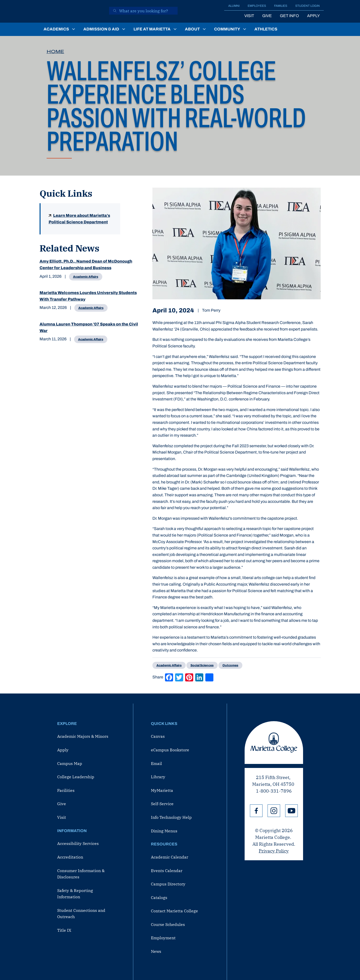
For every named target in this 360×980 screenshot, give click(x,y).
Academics (56, 29)
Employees (257, 6)
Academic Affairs (86, 277)
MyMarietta (162, 790)
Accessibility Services (78, 843)
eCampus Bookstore (170, 750)
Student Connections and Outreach (81, 914)
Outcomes (230, 665)
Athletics (266, 29)
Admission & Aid (101, 29)
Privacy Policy (274, 851)
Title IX (64, 930)
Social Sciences (202, 665)
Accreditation (70, 857)
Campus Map (70, 763)
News (156, 951)
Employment (163, 938)
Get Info (289, 16)
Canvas (158, 736)
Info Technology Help (171, 817)
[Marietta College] (71, 11)
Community (227, 29)
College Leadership (76, 777)
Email (156, 763)
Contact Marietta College (174, 911)
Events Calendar (167, 871)
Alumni (234, 6)
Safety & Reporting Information (75, 894)
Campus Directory (168, 884)
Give (267, 16)
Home (55, 52)
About (192, 29)
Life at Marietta (152, 29)
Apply (313, 16)
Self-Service (162, 804)
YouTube (291, 811)
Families (281, 6)
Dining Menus (164, 831)
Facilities (66, 790)
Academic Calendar (170, 857)
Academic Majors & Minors (83, 736)
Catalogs (159, 897)
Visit (249, 16)
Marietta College (274, 743)
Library (158, 777)
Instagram (274, 811)
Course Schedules (168, 924)
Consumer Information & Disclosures (81, 874)
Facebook (256, 811)
